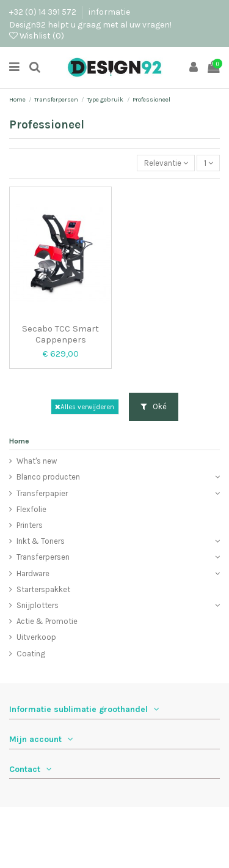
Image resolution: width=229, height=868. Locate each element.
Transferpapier (42, 493)
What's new (37, 461)
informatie (109, 12)
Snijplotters (38, 605)
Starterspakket (43, 589)
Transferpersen (43, 557)
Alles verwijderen (85, 407)
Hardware (33, 573)
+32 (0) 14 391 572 (44, 12)
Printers (30, 525)
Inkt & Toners (41, 541)
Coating (31, 654)
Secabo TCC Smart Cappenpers (60, 334)
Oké (154, 406)
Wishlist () (37, 35)
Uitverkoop (36, 637)
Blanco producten (48, 477)
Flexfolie (31, 509)
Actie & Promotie (47, 621)
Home (19, 441)
